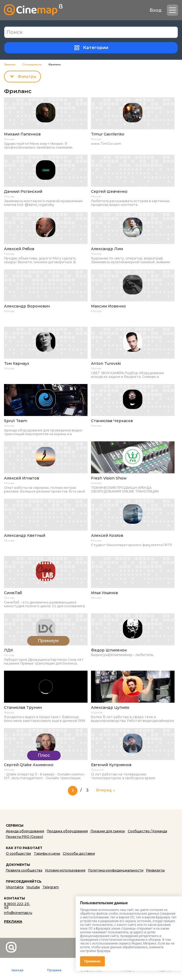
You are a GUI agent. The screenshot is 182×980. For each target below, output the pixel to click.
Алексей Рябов (19, 249)
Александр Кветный (25, 536)
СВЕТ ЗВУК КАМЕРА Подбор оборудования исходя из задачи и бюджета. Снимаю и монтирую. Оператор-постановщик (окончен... (131, 375)
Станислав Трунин (23, 708)
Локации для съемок (108, 831)
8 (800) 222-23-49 (17, 905)
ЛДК (9, 650)
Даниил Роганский (23, 192)
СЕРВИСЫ (15, 825)
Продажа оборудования (67, 831)
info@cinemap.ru (18, 913)
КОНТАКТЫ (15, 898)
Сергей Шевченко (109, 192)
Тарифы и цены (47, 853)
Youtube (33, 887)
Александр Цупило (110, 708)
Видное (9, 713)
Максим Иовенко (108, 306)
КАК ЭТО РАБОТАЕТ (24, 848)
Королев (97, 713)
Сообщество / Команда (147, 831)
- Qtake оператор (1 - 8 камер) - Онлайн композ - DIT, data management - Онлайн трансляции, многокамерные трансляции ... (45, 776)
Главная (10, 65)
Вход (156, 10)
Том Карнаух (17, 364)
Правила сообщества (24, 870)
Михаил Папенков (22, 134)
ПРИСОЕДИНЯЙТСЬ (24, 881)
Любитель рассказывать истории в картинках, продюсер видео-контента (131, 203)
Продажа (54, 970)
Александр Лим (107, 249)
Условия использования (65, 870)
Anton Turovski (106, 364)
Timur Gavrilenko (108, 134)
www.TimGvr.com (106, 144)
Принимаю (92, 961)
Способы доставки (79, 853)
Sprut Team (16, 421)
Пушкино (97, 770)
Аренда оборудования (25, 831)
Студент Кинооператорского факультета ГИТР (131, 545)
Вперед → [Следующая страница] (106, 790)
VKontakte (15, 887)
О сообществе (18, 853)
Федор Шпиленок (109, 650)
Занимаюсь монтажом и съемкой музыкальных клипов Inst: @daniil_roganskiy (43, 203)
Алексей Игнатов (22, 478)
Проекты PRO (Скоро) (24, 837)
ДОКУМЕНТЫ (18, 865)
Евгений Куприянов (111, 765)
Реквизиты (155, 870)
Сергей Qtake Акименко (29, 765)
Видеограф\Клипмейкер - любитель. (122, 655)
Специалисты (32, 65)
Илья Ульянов (104, 593)
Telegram (51, 887)
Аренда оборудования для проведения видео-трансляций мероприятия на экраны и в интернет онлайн (44, 432)
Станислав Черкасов (112, 421)
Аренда (17, 970)
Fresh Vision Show (109, 478)
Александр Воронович (27, 306)
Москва (9, 139)
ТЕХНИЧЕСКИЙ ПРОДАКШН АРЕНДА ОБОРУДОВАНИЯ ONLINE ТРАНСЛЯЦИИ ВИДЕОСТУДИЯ (125, 490)
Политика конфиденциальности (116, 870)
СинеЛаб (13, 593)
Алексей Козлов (107, 536)
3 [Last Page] (87, 790)
